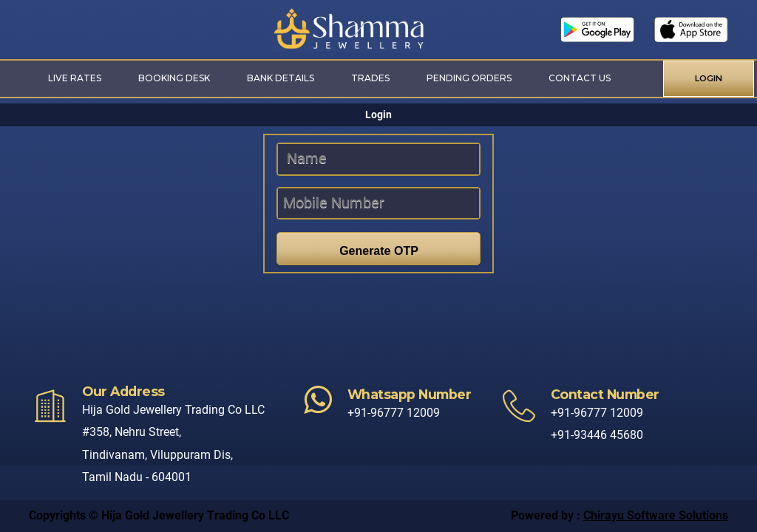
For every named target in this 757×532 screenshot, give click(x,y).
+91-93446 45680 (597, 435)
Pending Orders (469, 78)
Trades (370, 78)
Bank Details (281, 78)
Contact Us (580, 78)
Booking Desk (174, 78)
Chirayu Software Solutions (656, 516)
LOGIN (709, 78)
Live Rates (75, 78)
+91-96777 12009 (394, 413)
